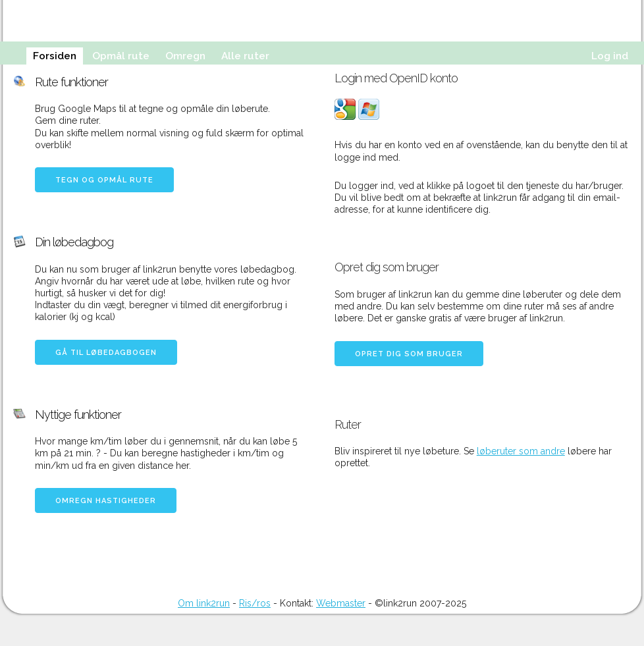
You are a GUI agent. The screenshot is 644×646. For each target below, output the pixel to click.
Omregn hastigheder (106, 501)
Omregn (185, 56)
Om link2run (204, 603)
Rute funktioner (71, 82)
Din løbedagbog (74, 242)
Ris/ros (255, 603)
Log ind (610, 56)
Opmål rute (121, 56)
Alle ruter (245, 56)
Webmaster (341, 603)
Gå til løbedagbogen (106, 353)
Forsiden (55, 56)
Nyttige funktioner (78, 415)
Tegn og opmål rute (104, 180)
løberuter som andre (521, 451)
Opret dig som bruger (409, 354)
